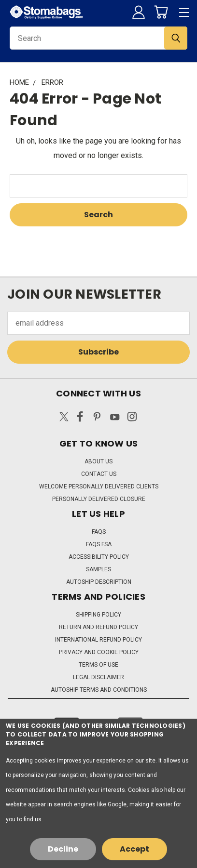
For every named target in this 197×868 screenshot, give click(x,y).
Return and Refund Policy (98, 627)
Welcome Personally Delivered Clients (99, 487)
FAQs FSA (99, 544)
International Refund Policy (98, 640)
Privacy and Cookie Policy (99, 652)
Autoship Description (99, 582)
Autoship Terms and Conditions (99, 690)
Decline (63, 849)
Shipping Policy (98, 615)
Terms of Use (98, 665)
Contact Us (99, 474)
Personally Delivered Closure (99, 499)
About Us (98, 461)
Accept (134, 849)
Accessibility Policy (99, 557)
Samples (98, 569)
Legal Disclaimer (98, 677)
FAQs (99, 532)
